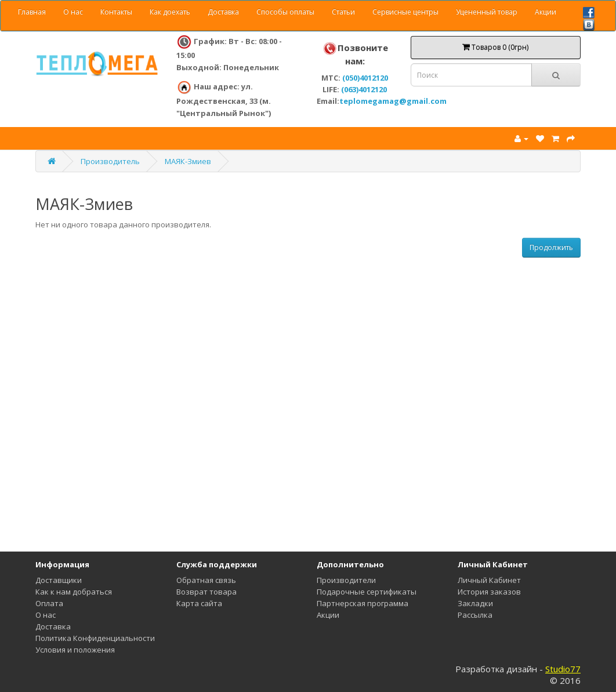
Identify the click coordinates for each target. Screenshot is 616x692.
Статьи (343, 12)
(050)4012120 (365, 78)
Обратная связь (206, 580)
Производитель (110, 161)
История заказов (489, 592)
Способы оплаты (285, 12)
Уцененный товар (487, 12)
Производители (346, 580)
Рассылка (475, 615)
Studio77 (563, 669)
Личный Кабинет (489, 580)
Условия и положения (75, 650)
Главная (32, 12)
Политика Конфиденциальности (95, 638)
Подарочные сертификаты (367, 592)
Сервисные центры (405, 12)
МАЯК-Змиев (188, 161)
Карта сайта (199, 603)
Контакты (116, 12)
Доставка (223, 12)
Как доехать (170, 12)
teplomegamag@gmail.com (393, 101)
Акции (546, 12)
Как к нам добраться (74, 592)
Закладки (475, 603)
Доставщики (59, 580)
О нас (73, 12)
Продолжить (551, 247)
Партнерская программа (363, 603)
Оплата (49, 603)
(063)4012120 (364, 89)
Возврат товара (206, 592)
